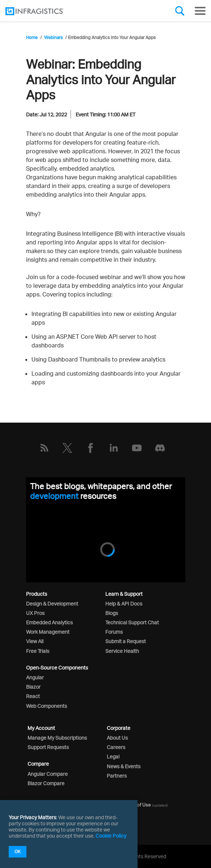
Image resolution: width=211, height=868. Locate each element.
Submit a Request (126, 641)
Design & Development (52, 604)
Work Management (48, 632)
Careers (116, 747)
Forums (114, 632)
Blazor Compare (46, 783)
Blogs (112, 613)
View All (35, 641)
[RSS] (44, 448)
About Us (117, 738)
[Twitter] (67, 448)
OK (18, 852)
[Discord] (160, 448)
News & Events (124, 766)
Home (32, 37)
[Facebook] (90, 448)
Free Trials (38, 651)
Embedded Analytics (49, 622)
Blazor (33, 687)
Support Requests (48, 747)
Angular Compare (48, 774)
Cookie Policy (111, 836)
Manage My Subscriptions (57, 738)
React (33, 696)
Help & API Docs (124, 604)
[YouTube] (137, 448)
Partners (117, 776)
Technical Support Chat (132, 622)
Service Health (122, 651)
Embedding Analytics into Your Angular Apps (112, 37)
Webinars (53, 37)
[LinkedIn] (114, 448)
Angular (35, 677)
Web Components (47, 706)
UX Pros (35, 613)
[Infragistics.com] (42, 11)
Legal (113, 756)
